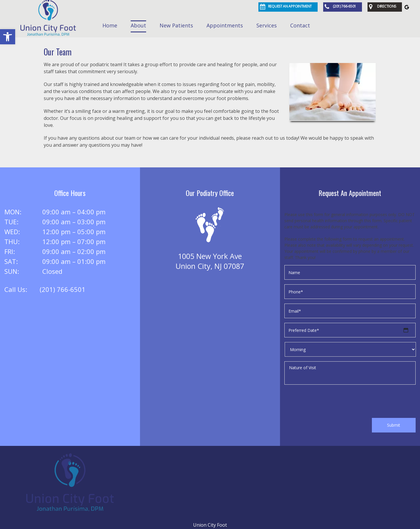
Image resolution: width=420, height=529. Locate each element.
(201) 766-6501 (63, 289)
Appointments (225, 25)
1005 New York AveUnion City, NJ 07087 (210, 261)
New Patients (176, 25)
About (138, 25)
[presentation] (329, 402)
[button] (8, 37)
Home (110, 25)
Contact (300, 25)
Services (267, 25)
